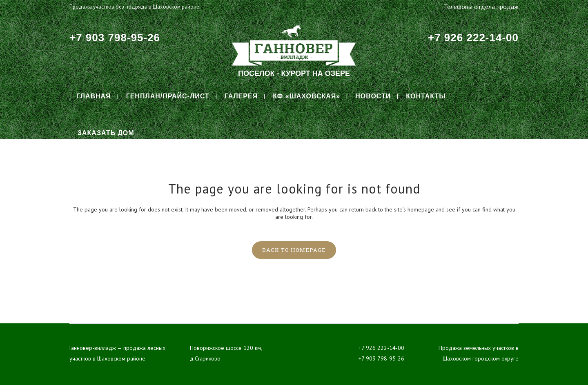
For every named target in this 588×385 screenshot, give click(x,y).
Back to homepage (294, 250)
